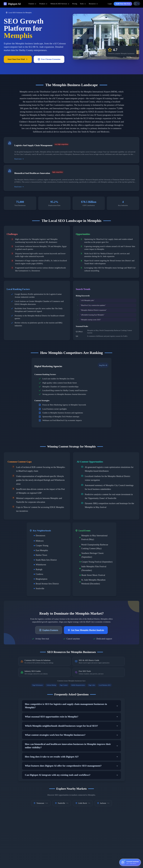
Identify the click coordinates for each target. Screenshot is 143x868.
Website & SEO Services (60, 4)
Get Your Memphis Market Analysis (86, 630)
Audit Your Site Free (123, 4)
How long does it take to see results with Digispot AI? (72, 757)
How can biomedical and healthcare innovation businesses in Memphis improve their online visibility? (72, 746)
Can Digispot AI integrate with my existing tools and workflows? (72, 775)
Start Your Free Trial (18, 59)
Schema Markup (51, 685)
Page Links (92, 685)
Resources (93, 4)
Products (43, 4)
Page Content (64, 685)
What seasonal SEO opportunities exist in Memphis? (72, 717)
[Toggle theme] (137, 4)
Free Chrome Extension (49, 59)
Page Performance (38, 685)
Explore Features (49, 630)
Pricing (75, 4)
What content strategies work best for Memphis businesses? (72, 735)
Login (110, 4)
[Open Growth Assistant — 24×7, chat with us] (130, 862)
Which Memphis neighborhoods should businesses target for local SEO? (72, 726)
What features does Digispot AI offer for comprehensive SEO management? (72, 766)
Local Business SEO (105, 685)
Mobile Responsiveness (78, 685)
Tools (83, 4)
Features (33, 4)
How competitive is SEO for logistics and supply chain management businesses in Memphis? (72, 706)
